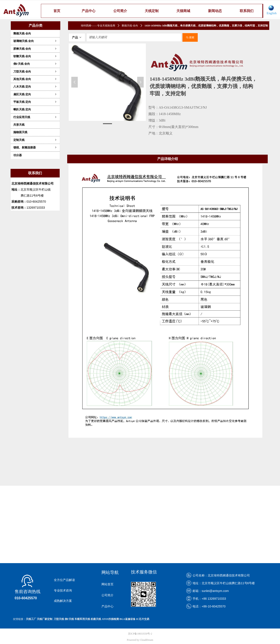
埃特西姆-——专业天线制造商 (98, 26)
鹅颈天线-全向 (22, 33)
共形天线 (19, 125)
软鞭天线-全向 (35, 56)
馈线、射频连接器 (35, 147)
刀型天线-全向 (35, 72)
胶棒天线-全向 (35, 49)
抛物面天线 (20, 132)
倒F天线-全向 (35, 64)
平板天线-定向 (35, 102)
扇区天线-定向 (35, 94)
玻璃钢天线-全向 (35, 41)
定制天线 (35, 140)
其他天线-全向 (35, 79)
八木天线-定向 (35, 87)
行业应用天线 (35, 117)
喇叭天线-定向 (22, 109)
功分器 (18, 155)
